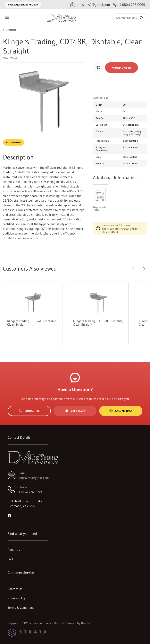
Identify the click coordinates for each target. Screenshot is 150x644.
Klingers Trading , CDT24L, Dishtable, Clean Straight (32, 323)
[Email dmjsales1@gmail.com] (90, 5)
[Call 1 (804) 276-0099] (129, 5)
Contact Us (29, 411)
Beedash (87, 623)
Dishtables (11, 30)
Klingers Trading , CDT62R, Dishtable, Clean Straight (98, 323)
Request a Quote (121, 68)
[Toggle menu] (7, 18)
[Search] (130, 18)
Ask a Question (14, 142)
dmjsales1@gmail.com (34, 478)
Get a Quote (75, 411)
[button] (143, 269)
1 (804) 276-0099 (30, 492)
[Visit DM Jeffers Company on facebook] (9, 515)
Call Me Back (121, 411)
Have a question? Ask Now (23, 5)
